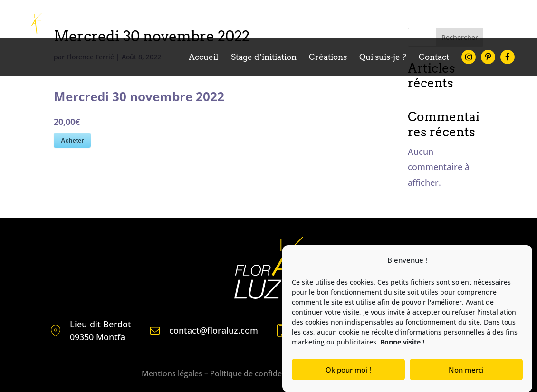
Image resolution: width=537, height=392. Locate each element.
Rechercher (460, 37)
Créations (328, 58)
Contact (434, 58)
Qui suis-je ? (383, 58)
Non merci (466, 370)
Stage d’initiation (264, 58)
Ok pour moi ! (348, 370)
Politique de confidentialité (258, 373)
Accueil (204, 58)
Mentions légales (172, 373)
